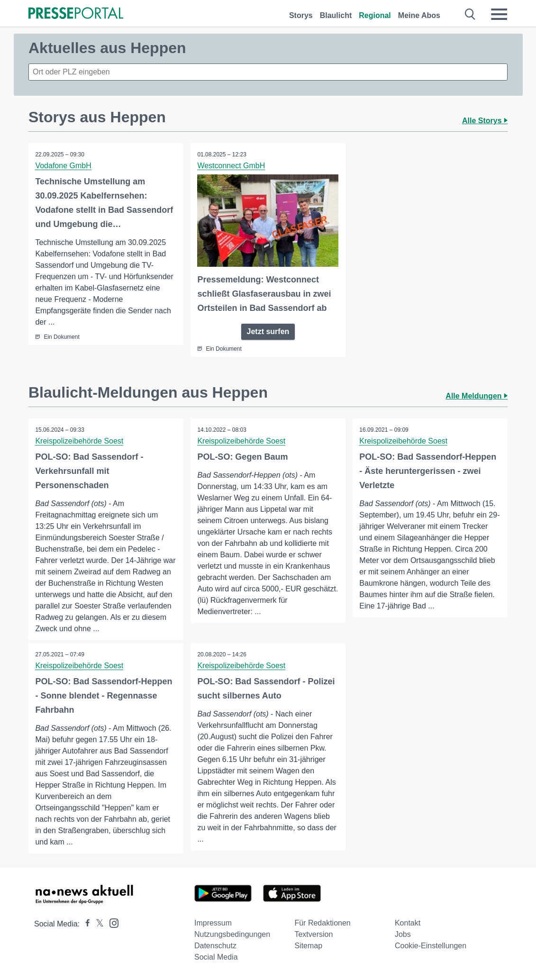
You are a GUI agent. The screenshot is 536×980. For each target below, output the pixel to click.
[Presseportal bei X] (97, 924)
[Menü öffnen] (499, 14)
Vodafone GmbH (64, 166)
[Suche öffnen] (470, 14)
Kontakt (408, 923)
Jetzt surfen (268, 331)
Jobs (403, 934)
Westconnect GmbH (232, 166)
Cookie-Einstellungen (431, 946)
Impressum (213, 923)
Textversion (313, 934)
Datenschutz (215, 946)
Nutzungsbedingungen (232, 934)
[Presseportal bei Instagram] (111, 922)
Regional (375, 15)
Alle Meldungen (477, 396)
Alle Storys (485, 121)
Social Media (216, 957)
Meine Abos (419, 15)
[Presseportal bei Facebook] (85, 924)
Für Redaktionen (322, 923)
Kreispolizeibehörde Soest (80, 441)
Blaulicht (336, 15)
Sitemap (308, 946)
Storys (301, 15)
